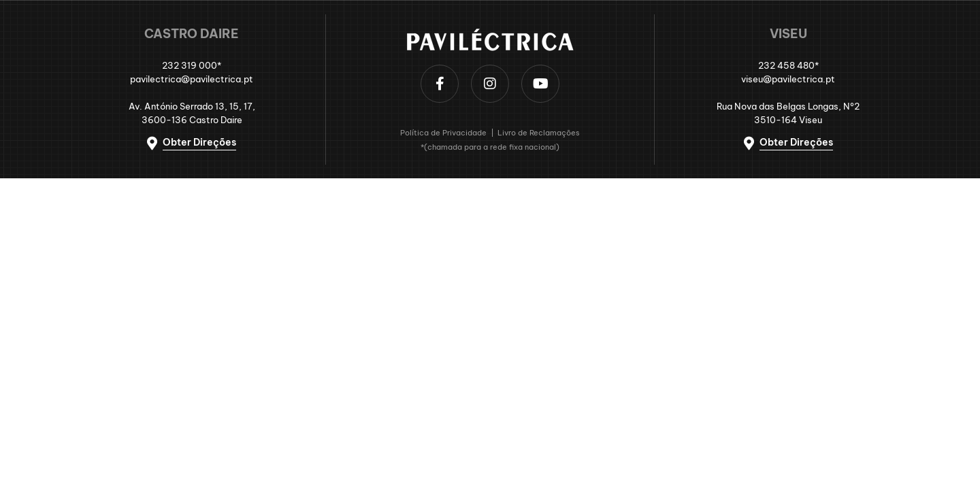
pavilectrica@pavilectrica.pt (192, 79)
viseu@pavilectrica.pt (788, 79)
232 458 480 (786, 65)
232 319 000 (190, 65)
